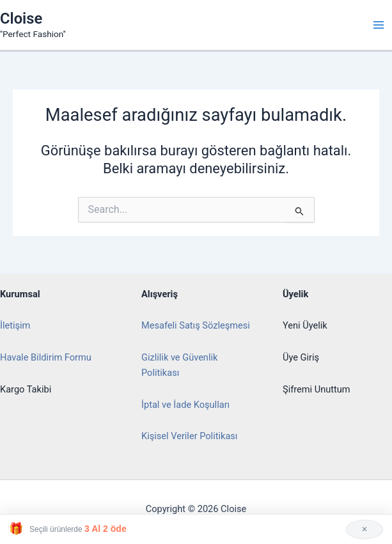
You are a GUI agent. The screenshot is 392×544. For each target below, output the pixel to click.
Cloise (21, 19)
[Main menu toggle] (379, 25)
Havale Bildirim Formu (46, 357)
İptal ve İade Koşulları (185, 405)
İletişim (15, 325)
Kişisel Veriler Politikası (189, 436)
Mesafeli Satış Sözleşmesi (196, 325)
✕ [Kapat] (365, 529)
